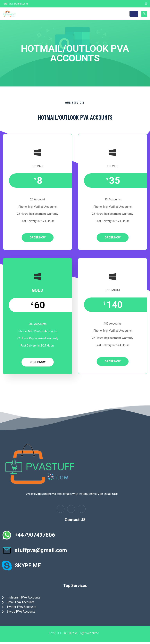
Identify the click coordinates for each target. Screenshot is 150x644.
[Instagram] (146, 4)
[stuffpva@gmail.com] (7, 550)
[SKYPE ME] (7, 566)
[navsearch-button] (144, 14)
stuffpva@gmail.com (41, 550)
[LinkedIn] (71, 509)
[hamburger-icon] (134, 14)
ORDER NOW (38, 237)
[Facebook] (133, 4)
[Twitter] (139, 4)
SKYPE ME (28, 565)
